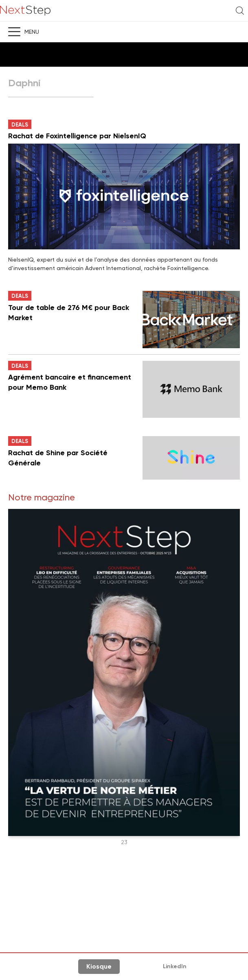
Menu (32, 32)
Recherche (240, 11)
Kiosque (99, 966)
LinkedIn (175, 966)
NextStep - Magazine (25, 11)
